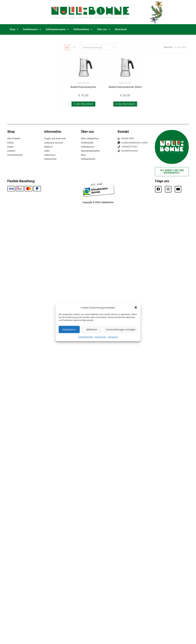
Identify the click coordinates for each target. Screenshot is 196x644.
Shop (14, 29)
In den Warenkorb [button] (83, 104)
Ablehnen (92, 329)
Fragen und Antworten (55, 138)
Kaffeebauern (32, 29)
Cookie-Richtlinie (86, 337)
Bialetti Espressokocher (83, 87)
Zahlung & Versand (54, 143)
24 (179, 47)
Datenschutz (100, 337)
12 (175, 47)
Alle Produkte (14, 138)
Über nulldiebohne (90, 138)
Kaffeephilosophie (57, 29)
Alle (184, 47)
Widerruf (49, 147)
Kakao (10, 147)
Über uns (104, 29)
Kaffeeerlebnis (83, 29)
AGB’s (47, 151)
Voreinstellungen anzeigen (121, 329)
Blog (83, 155)
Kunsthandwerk (15, 155)
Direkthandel (87, 143)
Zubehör (12, 151)
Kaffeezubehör (84, 83)
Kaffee (11, 143)
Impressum (113, 337)
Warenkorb (121, 29)
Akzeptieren (69, 329)
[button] (136, 307)
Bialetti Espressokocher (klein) (125, 87)
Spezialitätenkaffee (91, 151)
